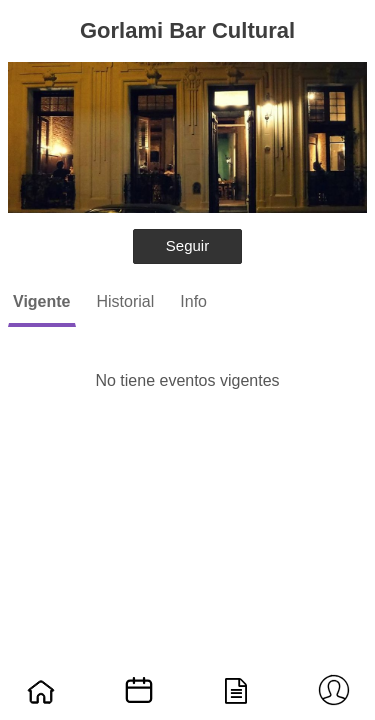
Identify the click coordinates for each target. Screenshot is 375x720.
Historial (126, 301)
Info (193, 301)
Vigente (42, 301)
